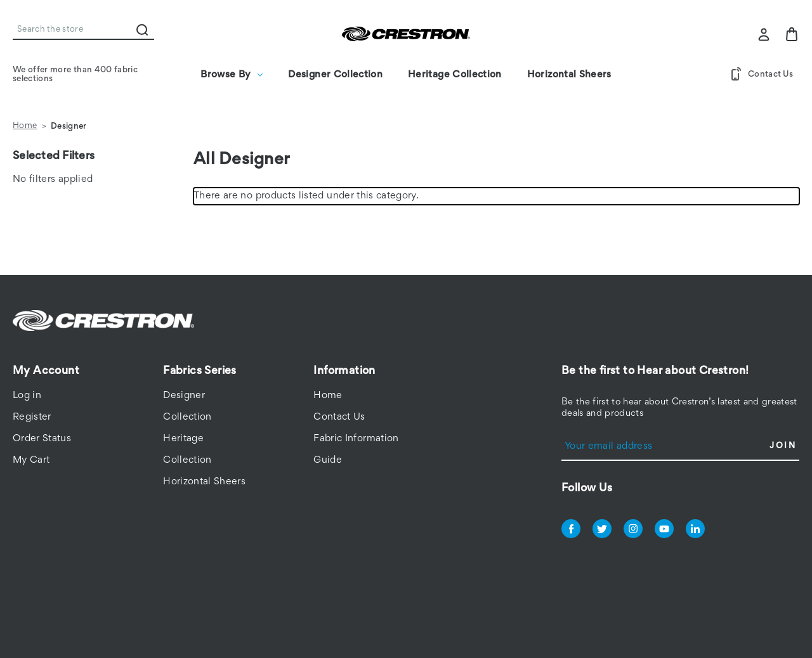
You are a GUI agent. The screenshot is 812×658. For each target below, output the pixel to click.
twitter (602, 529)
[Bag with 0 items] (792, 34)
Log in (27, 396)
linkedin (695, 529)
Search (142, 30)
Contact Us (761, 75)
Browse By (232, 75)
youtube (664, 529)
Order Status (42, 439)
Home (328, 396)
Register (32, 417)
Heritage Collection (455, 75)
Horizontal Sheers (569, 75)
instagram (633, 529)
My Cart (31, 460)
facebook (571, 529)
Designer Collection (335, 75)
